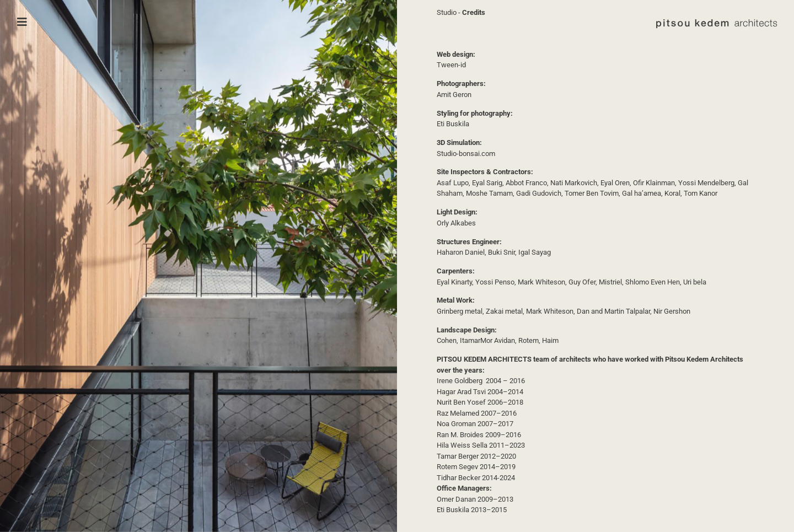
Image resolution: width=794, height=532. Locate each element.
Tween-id (451, 65)
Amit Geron (454, 95)
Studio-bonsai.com (466, 154)
